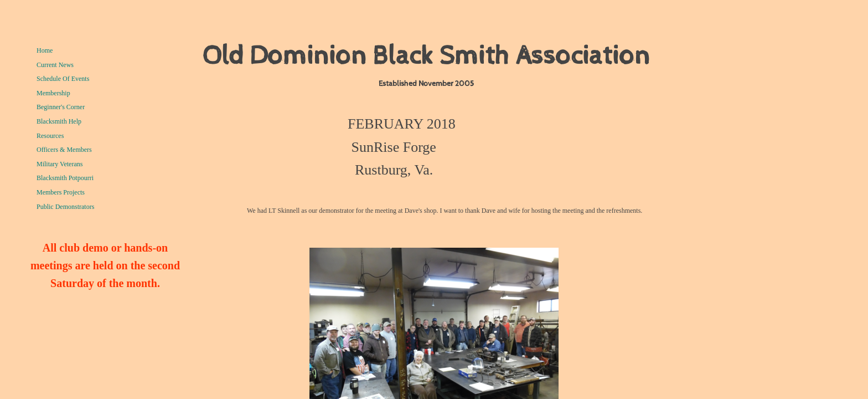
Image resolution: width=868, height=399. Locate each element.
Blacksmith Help (59, 121)
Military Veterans (60, 164)
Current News (55, 65)
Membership (53, 93)
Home (45, 50)
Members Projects (61, 192)
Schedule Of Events (63, 79)
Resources (50, 136)
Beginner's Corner (61, 107)
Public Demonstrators (65, 207)
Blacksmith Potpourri (65, 178)
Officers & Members (64, 150)
